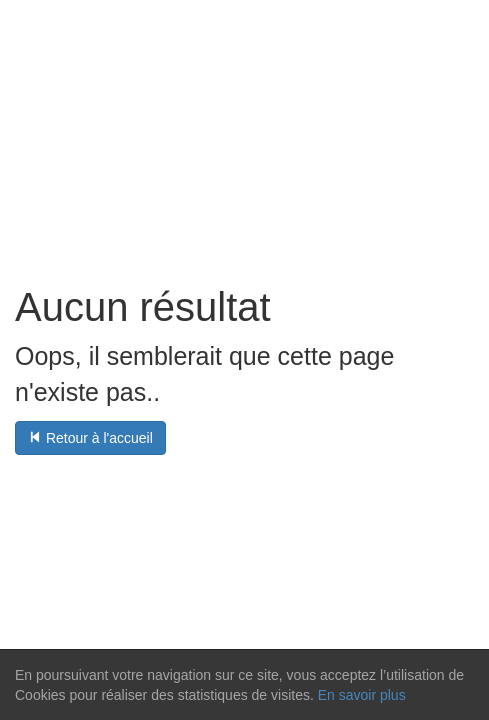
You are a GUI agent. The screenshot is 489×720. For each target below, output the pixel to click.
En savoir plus (362, 695)
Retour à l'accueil (90, 438)
